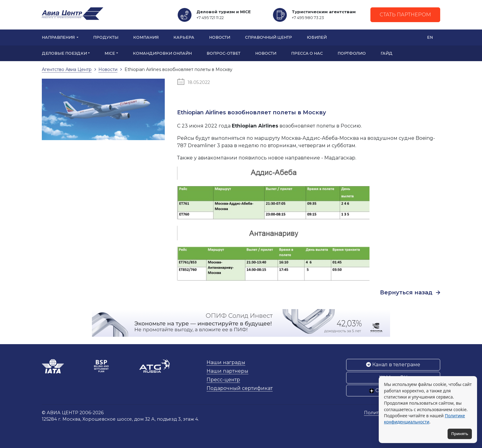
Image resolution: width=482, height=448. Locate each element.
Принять (460, 434)
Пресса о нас (307, 53)
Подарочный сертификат (240, 388)
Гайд (387, 53)
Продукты (106, 37)
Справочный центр (269, 37)
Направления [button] (59, 37)
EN (430, 37)
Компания (146, 37)
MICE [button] (110, 53)
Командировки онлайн (162, 53)
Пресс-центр (223, 380)
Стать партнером (405, 15)
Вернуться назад (410, 293)
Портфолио (352, 53)
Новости (220, 37)
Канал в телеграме (393, 365)
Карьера (184, 37)
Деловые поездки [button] (64, 53)
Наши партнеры (227, 371)
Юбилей (317, 37)
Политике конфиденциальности (424, 419)
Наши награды (226, 362)
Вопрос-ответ (223, 53)
